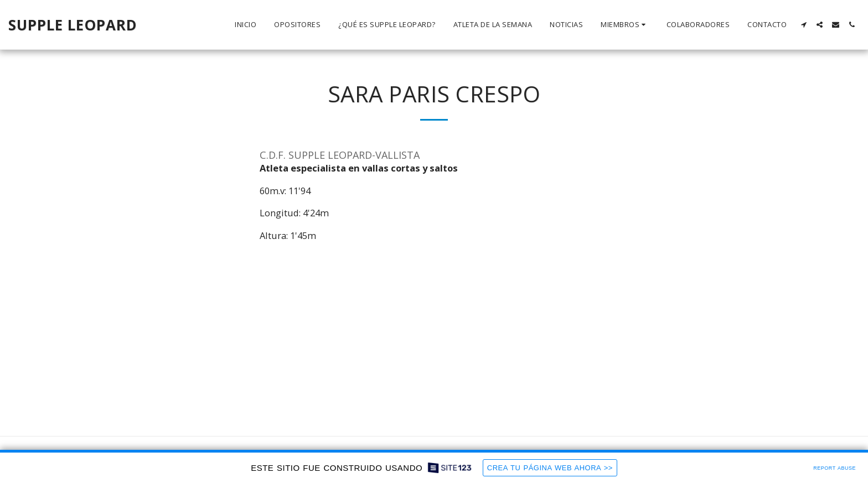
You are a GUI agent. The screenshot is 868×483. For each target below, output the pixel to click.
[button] (625, 25)
